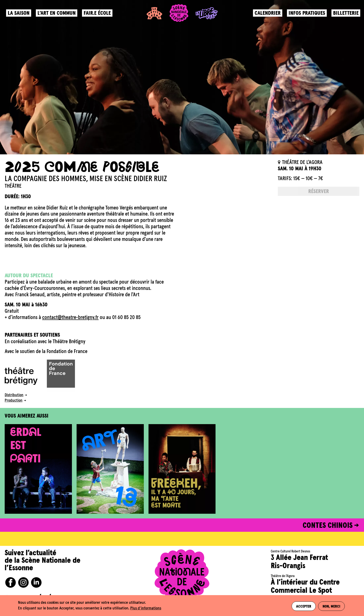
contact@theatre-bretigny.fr (70, 318)
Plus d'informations (146, 608)
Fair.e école (98, 15)
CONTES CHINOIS (328, 526)
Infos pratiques (306, 15)
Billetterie (345, 15)
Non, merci (332, 606)
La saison (20, 15)
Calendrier (267, 15)
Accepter (303, 606)
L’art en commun (58, 15)
